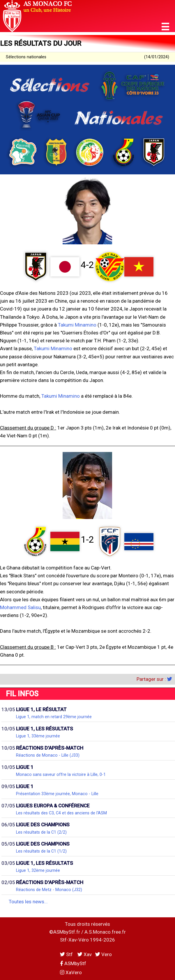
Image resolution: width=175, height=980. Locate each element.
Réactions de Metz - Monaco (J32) (49, 890)
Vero (104, 954)
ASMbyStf (73, 963)
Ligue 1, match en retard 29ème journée (54, 717)
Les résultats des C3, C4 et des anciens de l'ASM (61, 813)
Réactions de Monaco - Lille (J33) (48, 755)
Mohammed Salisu (20, 607)
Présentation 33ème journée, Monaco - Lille (57, 794)
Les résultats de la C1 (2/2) (41, 832)
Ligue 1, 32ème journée (38, 870)
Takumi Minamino (77, 325)
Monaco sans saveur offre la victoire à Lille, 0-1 (61, 774)
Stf (67, 954)
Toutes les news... (28, 902)
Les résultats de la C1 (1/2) (41, 851)
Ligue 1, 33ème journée (38, 736)
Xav (85, 954)
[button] (165, 27)
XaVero (71, 972)
